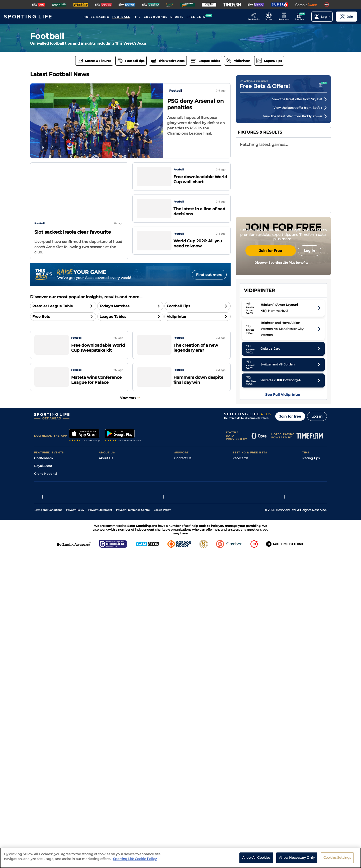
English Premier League (283, 338)
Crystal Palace (261, 491)
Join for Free (271, 298)
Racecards (240, 741)
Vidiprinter (240, 764)
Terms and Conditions (48, 824)
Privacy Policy (75, 824)
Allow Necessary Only (297, 857)
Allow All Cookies (256, 857)
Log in (317, 699)
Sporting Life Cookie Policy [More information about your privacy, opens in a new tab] (135, 859)
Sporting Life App (112, 764)
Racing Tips (311, 741)
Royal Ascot (43, 749)
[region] (180, 858)
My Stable (240, 772)
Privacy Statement (100, 824)
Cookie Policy (162, 824)
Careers (105, 749)
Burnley (256, 529)
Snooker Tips (312, 772)
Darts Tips (310, 764)
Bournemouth (261, 405)
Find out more (209, 275)
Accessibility (184, 757)
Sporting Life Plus (112, 757)
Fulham (256, 453)
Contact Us (183, 741)
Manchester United (265, 376)
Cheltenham (43, 741)
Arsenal (256, 357)
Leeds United (260, 481)
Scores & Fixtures (245, 757)
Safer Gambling (186, 764)
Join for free (290, 699)
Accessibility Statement (116, 772)
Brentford (258, 433)
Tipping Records (315, 780)
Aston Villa (258, 386)
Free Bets (240, 780)
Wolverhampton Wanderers (272, 538)
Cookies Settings (337, 857)
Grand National (46, 757)
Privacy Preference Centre (133, 824)
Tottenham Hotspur (265, 510)
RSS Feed (106, 788)
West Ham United (264, 519)
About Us (106, 741)
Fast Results (242, 749)
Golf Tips (309, 757)
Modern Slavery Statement (119, 780)
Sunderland (259, 414)
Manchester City (263, 367)
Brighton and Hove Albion (270, 424)
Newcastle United (264, 462)
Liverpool (257, 395)
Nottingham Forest (265, 500)
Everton (256, 472)
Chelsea (256, 443)
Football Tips (312, 749)
